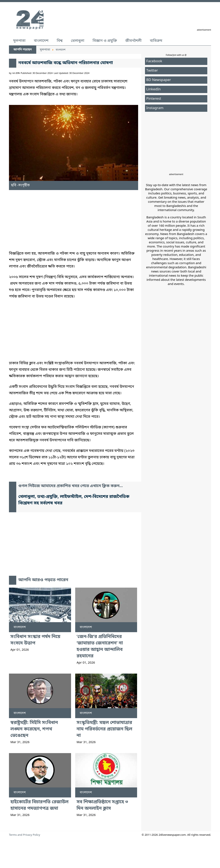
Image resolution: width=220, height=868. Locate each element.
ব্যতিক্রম (156, 41)
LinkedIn (153, 89)
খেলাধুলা (77, 41)
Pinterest (154, 99)
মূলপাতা (19, 41)
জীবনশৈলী (133, 41)
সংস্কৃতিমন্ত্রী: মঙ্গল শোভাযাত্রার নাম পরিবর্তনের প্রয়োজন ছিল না (105, 729)
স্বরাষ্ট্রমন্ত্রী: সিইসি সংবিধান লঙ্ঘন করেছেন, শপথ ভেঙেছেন (34, 729)
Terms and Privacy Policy (25, 835)
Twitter (152, 71)
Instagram (155, 108)
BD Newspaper (159, 80)
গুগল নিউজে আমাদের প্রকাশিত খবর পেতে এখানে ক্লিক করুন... (71, 486)
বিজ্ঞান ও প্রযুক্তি (105, 41)
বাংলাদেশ (41, 41)
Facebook (154, 61)
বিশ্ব (60, 41)
